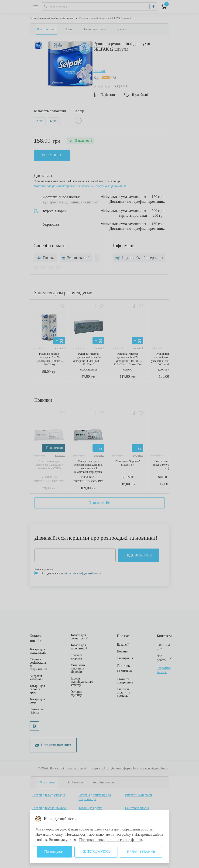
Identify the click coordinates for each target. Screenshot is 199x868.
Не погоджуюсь (96, 852)
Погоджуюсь (54, 852)
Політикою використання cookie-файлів (111, 840)
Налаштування (141, 852)
